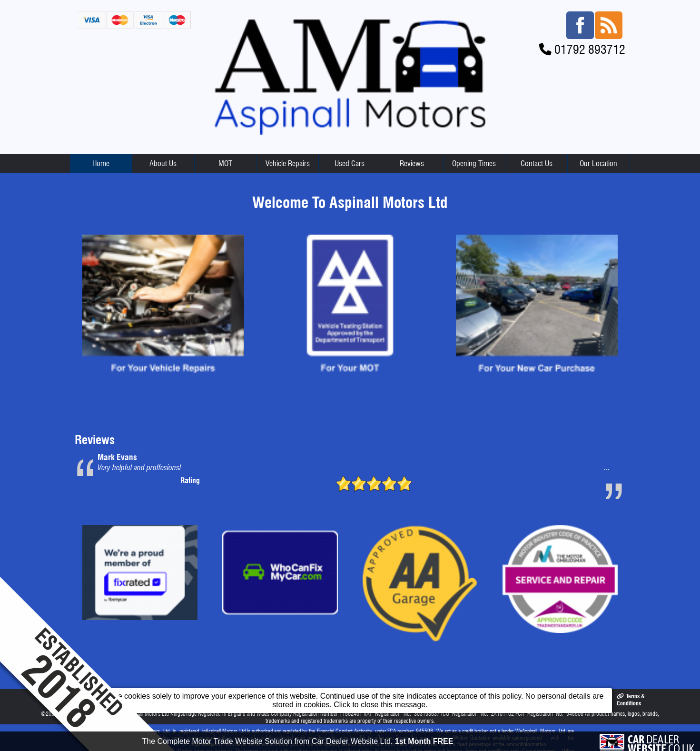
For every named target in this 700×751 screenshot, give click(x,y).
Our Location (598, 163)
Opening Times (474, 163)
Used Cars (350, 163)
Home (101, 163)
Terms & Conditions (631, 700)
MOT (225, 163)
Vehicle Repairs (288, 163)
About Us (163, 163)
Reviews (412, 163)
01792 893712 (590, 49)
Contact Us (537, 163)
